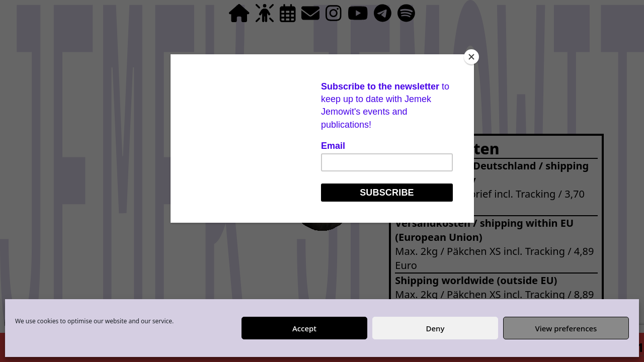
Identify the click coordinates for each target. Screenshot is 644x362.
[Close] (471, 57)
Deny (435, 328)
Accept (304, 328)
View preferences (566, 328)
